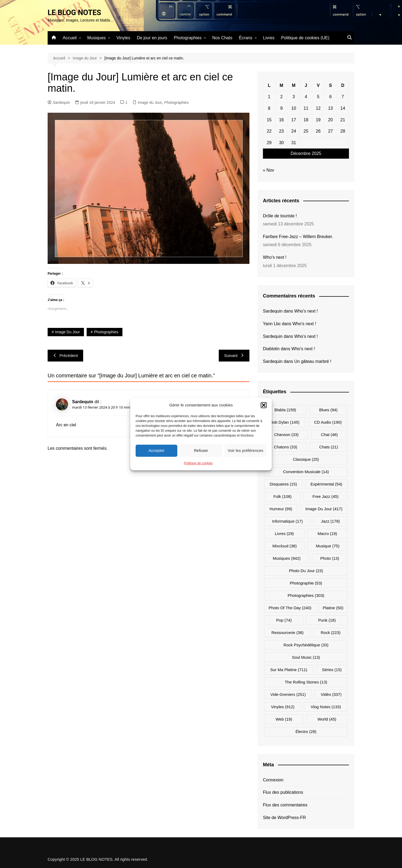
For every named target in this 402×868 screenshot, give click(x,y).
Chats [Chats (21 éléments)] (329, 447)
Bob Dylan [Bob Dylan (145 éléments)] (285, 422)
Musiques (96, 38)
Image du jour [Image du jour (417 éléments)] (324, 509)
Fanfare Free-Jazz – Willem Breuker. (298, 237)
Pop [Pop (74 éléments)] (284, 620)
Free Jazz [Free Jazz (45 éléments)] (325, 496)
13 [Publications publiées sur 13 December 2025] (330, 108)
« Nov (269, 170)
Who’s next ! (275, 257)
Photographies (188, 38)
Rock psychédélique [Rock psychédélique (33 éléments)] (306, 645)
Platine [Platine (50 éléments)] (333, 607)
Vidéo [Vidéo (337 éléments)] (331, 694)
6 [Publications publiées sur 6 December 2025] (331, 97)
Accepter (156, 450)
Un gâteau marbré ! (313, 361)
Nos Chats (222, 38)
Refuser (201, 450)
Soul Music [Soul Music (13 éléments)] (306, 657)
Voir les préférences (246, 450)
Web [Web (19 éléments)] (284, 719)
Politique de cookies (198, 463)
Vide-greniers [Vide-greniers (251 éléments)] (288, 694)
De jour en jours (152, 38)
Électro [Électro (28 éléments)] (306, 731)
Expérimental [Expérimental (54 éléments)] (326, 484)
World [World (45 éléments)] (327, 719)
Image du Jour (150, 102)
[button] (264, 405)
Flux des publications (283, 792)
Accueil (70, 38)
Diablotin (271, 349)
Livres (269, 38)
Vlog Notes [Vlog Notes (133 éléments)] (326, 706)
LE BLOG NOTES (75, 13)
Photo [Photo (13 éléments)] (330, 558)
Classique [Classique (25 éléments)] (306, 459)
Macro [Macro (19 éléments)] (327, 533)
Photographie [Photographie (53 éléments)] (306, 583)
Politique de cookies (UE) (305, 38)
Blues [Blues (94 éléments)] (328, 410)
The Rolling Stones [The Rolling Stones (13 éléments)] (306, 682)
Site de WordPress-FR (284, 817)
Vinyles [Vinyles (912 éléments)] (283, 706)
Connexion (273, 780)
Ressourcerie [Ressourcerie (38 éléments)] (288, 632)
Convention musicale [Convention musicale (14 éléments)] (306, 471)
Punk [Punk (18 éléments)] (327, 620)
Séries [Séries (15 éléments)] (332, 669)
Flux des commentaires (285, 805)
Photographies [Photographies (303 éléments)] (306, 595)
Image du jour (68, 332)
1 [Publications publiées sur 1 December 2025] (269, 97)
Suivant (234, 355)
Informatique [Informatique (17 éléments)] (287, 521)
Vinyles (123, 38)
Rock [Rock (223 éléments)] (331, 632)
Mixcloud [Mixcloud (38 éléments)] (285, 546)
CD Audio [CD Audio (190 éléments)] (328, 422)
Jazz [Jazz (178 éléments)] (330, 521)
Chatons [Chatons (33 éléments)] (286, 447)
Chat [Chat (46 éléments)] (329, 434)
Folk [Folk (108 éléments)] (283, 496)
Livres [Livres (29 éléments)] (284, 533)
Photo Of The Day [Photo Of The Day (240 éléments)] (290, 607)
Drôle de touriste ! (280, 216)
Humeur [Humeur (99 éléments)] (281, 509)
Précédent (65, 355)
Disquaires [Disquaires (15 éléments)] (283, 484)
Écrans (246, 38)
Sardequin (59, 102)
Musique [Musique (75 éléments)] (328, 546)
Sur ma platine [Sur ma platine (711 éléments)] (289, 669)
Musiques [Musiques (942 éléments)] (287, 558)
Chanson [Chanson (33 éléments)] (286, 434)
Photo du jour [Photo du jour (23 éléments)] (306, 570)
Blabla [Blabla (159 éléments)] (285, 410)
